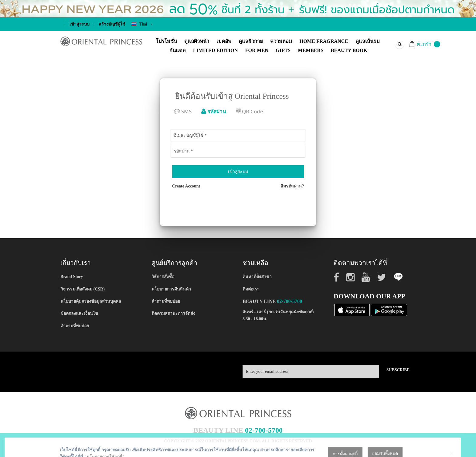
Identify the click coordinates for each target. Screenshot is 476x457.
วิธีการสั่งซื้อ (163, 277)
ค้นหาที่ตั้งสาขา (257, 277)
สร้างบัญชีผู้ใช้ (112, 24)
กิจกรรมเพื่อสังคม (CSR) (83, 289)
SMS (183, 111)
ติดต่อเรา (251, 289)
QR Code (250, 111)
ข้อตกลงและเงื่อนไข (79, 313)
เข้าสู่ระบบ (80, 24)
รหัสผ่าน (214, 111)
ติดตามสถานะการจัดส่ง (173, 313)
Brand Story (72, 277)
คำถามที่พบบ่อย (75, 326)
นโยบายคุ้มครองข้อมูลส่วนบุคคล (91, 301)
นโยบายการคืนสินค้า (171, 289)
